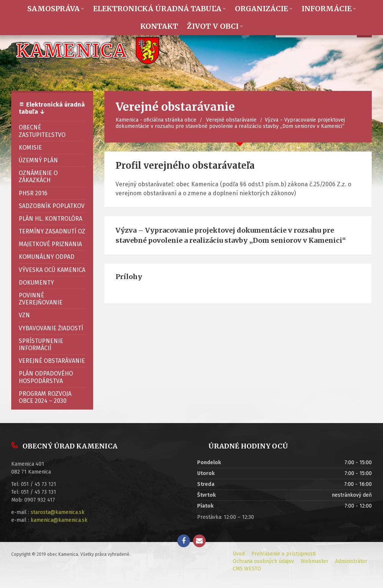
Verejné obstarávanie (231, 120)
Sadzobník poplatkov (52, 206)
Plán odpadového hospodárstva (46, 377)
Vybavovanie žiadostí (51, 328)
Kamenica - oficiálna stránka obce (156, 120)
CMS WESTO (247, 569)
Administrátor (351, 561)
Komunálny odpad (47, 257)
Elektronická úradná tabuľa (157, 9)
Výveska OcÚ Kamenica (52, 270)
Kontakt (159, 26)
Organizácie (261, 9)
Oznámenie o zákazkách (38, 177)
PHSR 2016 (33, 193)
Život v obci (213, 26)
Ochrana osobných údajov (263, 561)
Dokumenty (36, 283)
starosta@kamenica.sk (58, 512)
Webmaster (315, 561)
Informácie (327, 9)
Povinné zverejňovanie (41, 299)
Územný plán (38, 160)
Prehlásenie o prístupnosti (284, 554)
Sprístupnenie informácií (41, 344)
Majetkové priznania (50, 244)
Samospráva (53, 9)
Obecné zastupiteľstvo (42, 131)
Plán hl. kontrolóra (50, 219)
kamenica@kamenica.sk (59, 520)
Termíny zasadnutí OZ (52, 231)
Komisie (30, 148)
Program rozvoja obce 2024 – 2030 (45, 397)
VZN (24, 315)
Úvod (239, 554)
